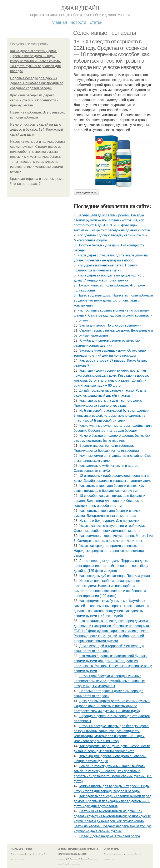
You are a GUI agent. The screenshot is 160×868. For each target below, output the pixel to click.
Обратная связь (111, 849)
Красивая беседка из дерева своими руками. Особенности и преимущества (34, 100)
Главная (59, 22)
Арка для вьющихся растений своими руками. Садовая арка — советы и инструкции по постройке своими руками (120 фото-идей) (112, 706)
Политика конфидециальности (72, 854)
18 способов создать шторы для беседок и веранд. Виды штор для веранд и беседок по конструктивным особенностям (109, 501)
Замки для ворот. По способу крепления (110, 325)
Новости (78, 22)
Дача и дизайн (80, 8)
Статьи (96, 22)
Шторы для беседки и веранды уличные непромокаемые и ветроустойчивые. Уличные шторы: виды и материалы (109, 681)
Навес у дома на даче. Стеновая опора (110, 836)
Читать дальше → (86, 192)
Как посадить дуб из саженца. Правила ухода (115, 576)
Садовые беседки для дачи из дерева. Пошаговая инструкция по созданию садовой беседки (37, 83)
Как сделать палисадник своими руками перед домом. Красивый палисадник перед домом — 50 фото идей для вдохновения (112, 801)
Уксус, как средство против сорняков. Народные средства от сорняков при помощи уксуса (109, 551)
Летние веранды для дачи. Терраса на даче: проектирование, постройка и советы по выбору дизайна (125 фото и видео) (111, 566)
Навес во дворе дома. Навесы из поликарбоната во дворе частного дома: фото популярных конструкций (113, 300)
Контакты (62, 849)
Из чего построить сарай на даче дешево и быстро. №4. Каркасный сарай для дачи (37, 129)
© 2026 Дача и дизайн (22, 849)
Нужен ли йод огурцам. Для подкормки (109, 521)
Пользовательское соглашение (83, 849)
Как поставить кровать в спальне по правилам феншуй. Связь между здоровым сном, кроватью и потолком (113, 315)
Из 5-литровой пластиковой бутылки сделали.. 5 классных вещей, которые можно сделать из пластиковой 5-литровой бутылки (113, 416)
